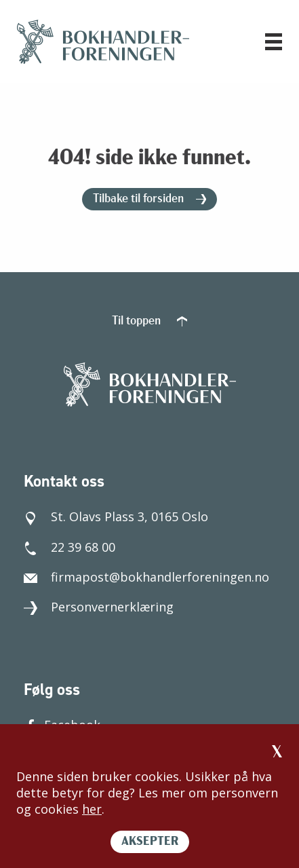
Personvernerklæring (99, 607)
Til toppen (149, 321)
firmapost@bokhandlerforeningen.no (146, 577)
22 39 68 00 (69, 547)
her (92, 809)
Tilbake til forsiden (150, 199)
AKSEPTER (150, 842)
